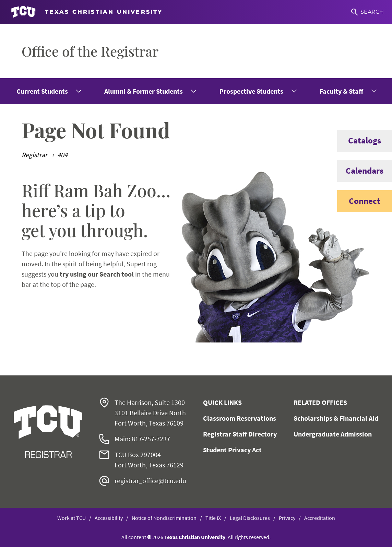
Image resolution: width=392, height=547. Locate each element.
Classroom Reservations (240, 418)
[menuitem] (48, 91)
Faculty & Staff (341, 91)
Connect (359, 201)
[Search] (367, 12)
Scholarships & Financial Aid (336, 418)
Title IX (213, 518)
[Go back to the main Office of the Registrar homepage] (48, 432)
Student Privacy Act (232, 450)
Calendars (360, 171)
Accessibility (109, 518)
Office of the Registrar (90, 51)
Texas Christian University (195, 537)
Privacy (287, 518)
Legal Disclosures (250, 518)
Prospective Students (251, 91)
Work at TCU (72, 518)
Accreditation (320, 518)
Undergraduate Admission (333, 434)
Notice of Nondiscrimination (164, 518)
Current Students (42, 91)
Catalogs (359, 141)
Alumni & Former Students (144, 91)
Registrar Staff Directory (240, 434)
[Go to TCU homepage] (87, 12)
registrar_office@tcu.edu (150, 481)
